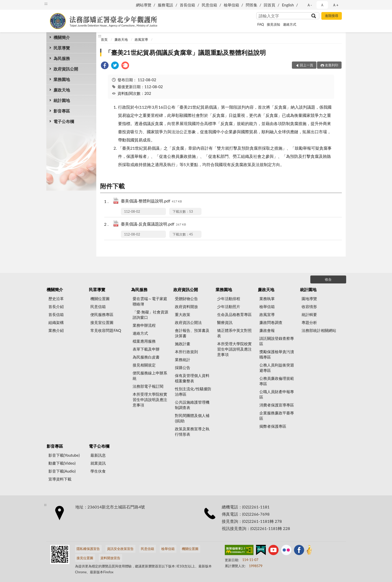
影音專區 (62, 111)
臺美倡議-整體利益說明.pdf (151, 201)
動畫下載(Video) (62, 463)
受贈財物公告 (186, 299)
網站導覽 (144, 5)
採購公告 (183, 367)
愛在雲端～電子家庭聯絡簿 (150, 301)
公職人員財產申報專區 (277, 394)
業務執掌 (267, 299)
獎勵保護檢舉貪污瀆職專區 (277, 354)
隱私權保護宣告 (88, 549)
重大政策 (183, 314)
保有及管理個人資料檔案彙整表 (192, 378)
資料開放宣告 (110, 558)
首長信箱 (187, 5)
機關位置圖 (100, 299)
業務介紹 (56, 330)
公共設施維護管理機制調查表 (192, 405)
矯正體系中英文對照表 (234, 333)
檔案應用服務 (144, 341)
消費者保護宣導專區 (277, 405)
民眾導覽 (62, 48)
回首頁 (269, 5)
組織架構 (56, 322)
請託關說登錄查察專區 (277, 341)
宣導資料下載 (60, 479)
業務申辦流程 (144, 325)
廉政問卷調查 (271, 322)
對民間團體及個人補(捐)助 (192, 418)
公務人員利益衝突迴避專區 (277, 368)
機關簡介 (62, 37)
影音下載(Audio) (62, 471)
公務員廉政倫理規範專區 (277, 381)
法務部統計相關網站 (319, 330)
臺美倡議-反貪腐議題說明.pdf (153, 224)
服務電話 (165, 5)
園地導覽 (309, 299)
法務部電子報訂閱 (148, 386)
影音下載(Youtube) (64, 455)
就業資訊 (98, 463)
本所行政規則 (186, 352)
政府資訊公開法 (188, 322)
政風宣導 (141, 39)
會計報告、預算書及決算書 (192, 333)
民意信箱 (209, 5)
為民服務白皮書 (146, 357)
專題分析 (309, 322)
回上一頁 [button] (306, 65)
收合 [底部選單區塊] (328, 279)
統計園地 (62, 100)
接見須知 (273, 24)
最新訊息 (98, 455)
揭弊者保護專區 (273, 426)
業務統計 (183, 360)
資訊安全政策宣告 (120, 549)
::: (46, 3)
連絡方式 (290, 24)
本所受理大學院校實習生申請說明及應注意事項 (150, 400)
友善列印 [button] (332, 65)
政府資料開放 (186, 307)
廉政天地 (62, 90)
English (288, 5)
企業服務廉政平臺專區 (277, 416)
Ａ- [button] (309, 5)
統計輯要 (309, 314)
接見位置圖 (85, 558)
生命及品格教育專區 (234, 314)
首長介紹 (56, 307)
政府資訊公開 (66, 69)
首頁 (104, 39)
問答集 (252, 5)
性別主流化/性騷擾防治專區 (193, 391)
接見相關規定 (144, 365)
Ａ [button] (322, 5)
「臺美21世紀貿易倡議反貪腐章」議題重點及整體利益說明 (185, 52)
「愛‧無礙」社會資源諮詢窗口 (150, 315)
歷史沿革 (56, 299)
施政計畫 (183, 344)
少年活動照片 (229, 307)
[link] (105, 66)
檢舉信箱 (231, 5)
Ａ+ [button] (335, 5)
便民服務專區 (102, 314)
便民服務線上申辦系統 (150, 376)
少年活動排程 (229, 299)
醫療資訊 (225, 322)
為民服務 (62, 58)
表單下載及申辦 (146, 349)
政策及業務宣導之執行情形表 (192, 431)
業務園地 (62, 79)
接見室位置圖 (102, 322)
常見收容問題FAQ (106, 330)
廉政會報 (267, 330)
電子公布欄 (64, 121)
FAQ (261, 24)
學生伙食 (98, 471)
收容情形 (309, 307)
